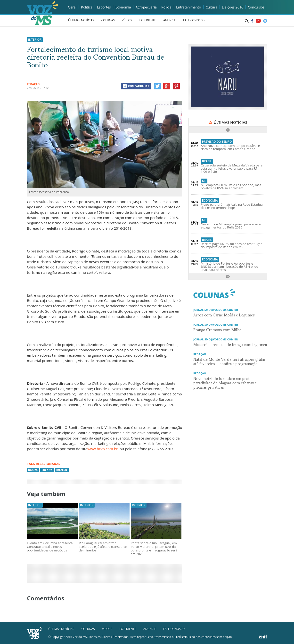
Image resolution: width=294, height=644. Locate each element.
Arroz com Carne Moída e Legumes (224, 315)
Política (87, 7)
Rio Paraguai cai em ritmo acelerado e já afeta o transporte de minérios (103, 547)
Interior (35, 40)
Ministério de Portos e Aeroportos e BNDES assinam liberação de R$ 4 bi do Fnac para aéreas (230, 267)
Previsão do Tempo (217, 142)
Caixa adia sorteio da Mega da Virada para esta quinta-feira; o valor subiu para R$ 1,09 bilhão (232, 168)
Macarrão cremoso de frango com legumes (230, 344)
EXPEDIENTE (148, 20)
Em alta (47, 470)
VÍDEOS (127, 20)
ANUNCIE (170, 20)
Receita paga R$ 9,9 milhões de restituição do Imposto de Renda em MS (232, 245)
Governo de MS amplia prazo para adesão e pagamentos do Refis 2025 (232, 226)
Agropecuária (146, 7)
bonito (33, 470)
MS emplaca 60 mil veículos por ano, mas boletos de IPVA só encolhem (231, 186)
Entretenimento (189, 7)
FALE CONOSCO (194, 20)
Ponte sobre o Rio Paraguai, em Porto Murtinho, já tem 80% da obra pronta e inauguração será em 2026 (154, 548)
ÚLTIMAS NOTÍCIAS (81, 20)
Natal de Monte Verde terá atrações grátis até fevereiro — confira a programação (229, 361)
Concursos (256, 7)
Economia (123, 7)
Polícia (166, 7)
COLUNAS (108, 20)
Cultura (212, 7)
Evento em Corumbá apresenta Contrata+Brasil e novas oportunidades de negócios (50, 547)
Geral (72, 7)
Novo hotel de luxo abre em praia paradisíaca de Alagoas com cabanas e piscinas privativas (225, 382)
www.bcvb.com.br (102, 449)
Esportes (104, 7)
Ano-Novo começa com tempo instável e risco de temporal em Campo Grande (230, 147)
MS (204, 181)
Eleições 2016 (233, 7)
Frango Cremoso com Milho (217, 329)
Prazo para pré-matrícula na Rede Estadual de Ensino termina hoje (232, 206)
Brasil (207, 161)
